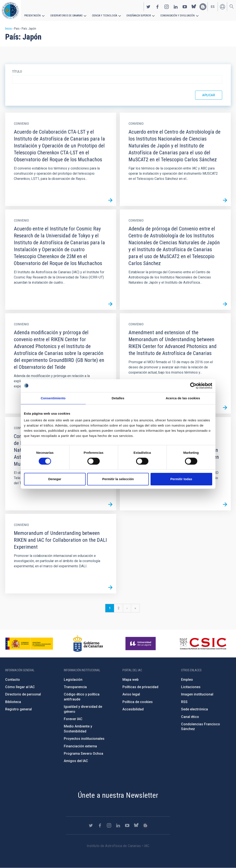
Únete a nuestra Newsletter (118, 795)
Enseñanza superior (139, 16)
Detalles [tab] (118, 398)
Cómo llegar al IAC (20, 687)
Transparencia (75, 687)
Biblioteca (13, 702)
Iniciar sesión (222, 7)
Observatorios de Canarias (66, 16)
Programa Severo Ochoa (83, 754)
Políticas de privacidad (140, 687)
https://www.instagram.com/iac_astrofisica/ (167, 7)
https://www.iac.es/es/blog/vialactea (203, 7)
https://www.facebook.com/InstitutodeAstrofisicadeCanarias (157, 7)
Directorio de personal (23, 694)
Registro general (18, 709)
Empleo (187, 680)
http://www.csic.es (203, 644)
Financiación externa (80, 746)
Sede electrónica (194, 709)
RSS (184, 702)
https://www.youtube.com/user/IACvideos (185, 7)
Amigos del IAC (76, 761)
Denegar (55, 479)
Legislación (73, 680)
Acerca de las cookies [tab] (183, 398)
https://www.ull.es (141, 644)
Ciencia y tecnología (104, 16)
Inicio (9, 29)
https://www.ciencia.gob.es (29, 644)
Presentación (32, 16)
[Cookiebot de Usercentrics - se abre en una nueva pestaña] (193, 386)
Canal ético (190, 717)
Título (17, 72)
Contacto (13, 680)
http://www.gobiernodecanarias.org (88, 644)
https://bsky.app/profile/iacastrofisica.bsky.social (194, 7)
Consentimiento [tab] (53, 398)
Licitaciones (191, 687)
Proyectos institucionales (84, 739)
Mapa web (131, 680)
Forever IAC (73, 719)
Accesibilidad (133, 709)
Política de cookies (138, 702)
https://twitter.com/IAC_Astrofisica (148, 7)
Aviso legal (131, 694)
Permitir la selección (118, 479)
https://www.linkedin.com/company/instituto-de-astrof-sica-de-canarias (176, 7)
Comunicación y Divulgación (177, 16)
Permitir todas (181, 479)
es (213, 7)
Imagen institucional (197, 694)
